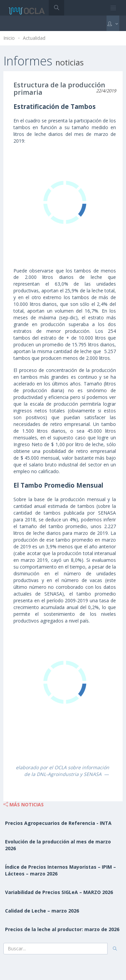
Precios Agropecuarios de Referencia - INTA (58, 823)
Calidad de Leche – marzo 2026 (42, 911)
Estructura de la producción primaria (59, 89)
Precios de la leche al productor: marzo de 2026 (62, 929)
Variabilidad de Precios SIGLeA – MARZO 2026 (59, 892)
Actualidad (34, 38)
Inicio (9, 38)
